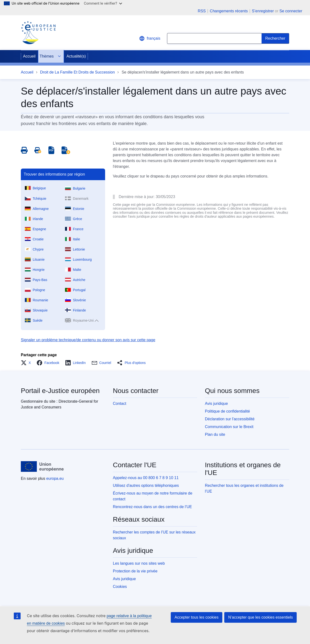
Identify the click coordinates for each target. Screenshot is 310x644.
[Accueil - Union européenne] (42, 466)
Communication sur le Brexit (229, 427)
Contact (120, 403)
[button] (27, 363)
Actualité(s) (76, 56)
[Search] (275, 38)
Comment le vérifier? (103, 3)
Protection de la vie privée (135, 571)
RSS (202, 11)
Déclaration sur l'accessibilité (230, 419)
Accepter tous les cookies (197, 617)
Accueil (29, 56)
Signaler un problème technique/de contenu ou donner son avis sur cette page (88, 340)
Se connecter (291, 11)
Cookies (120, 587)
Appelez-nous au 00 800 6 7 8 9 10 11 (146, 478)
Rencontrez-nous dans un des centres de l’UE (152, 507)
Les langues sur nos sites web (139, 563)
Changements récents (229, 11)
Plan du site (215, 434)
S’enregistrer (263, 11)
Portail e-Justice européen (60, 391)
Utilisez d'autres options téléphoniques (146, 485)
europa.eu (55, 478)
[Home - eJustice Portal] (38, 33)
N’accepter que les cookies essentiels (260, 617)
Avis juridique (216, 403)
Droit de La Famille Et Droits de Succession (78, 72)
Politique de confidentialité (227, 411)
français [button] (150, 38)
